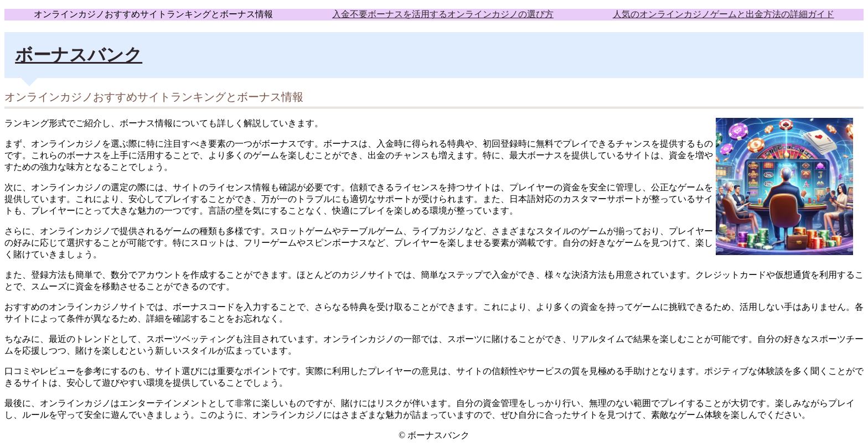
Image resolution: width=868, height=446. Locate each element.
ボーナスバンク (79, 55)
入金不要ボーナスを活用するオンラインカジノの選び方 (443, 14)
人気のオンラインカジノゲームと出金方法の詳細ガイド (724, 14)
